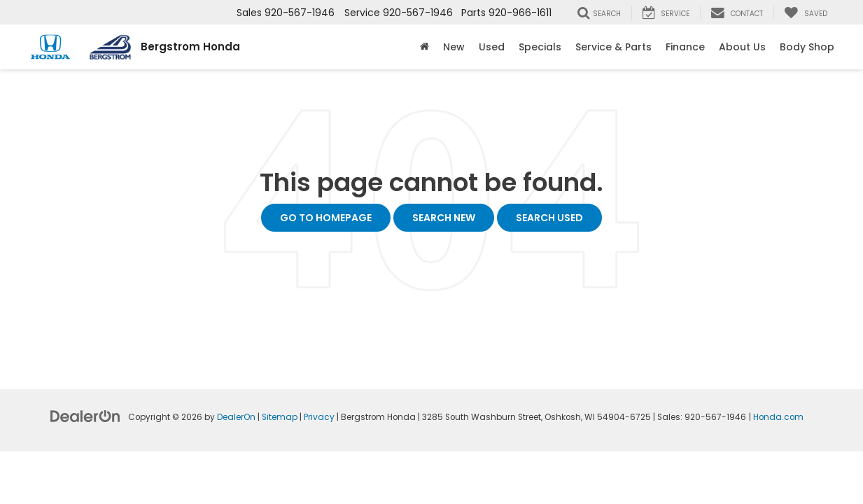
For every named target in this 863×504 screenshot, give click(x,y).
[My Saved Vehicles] (806, 13)
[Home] (425, 47)
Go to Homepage (326, 218)
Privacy (319, 417)
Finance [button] (685, 47)
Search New (444, 218)
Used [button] (492, 47)
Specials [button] (540, 47)
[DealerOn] (85, 416)
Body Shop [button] (807, 47)
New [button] (454, 47)
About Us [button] (742, 47)
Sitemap (280, 417)
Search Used (549, 218)
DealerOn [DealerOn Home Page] (236, 417)
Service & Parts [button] (613, 47)
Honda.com (778, 417)
